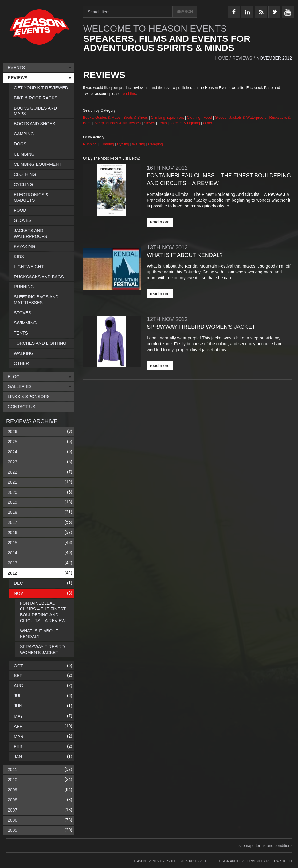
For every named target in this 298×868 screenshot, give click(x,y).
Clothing (194, 118)
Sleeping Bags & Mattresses (118, 123)
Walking (139, 144)
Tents (163, 123)
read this (129, 94)
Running (90, 144)
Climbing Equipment (167, 118)
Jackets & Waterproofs (248, 118)
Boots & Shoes (136, 118)
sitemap (246, 845)
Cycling (124, 144)
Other (208, 123)
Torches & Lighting (185, 123)
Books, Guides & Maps (102, 118)
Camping (155, 144)
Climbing (108, 144)
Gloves (220, 118)
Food (208, 118)
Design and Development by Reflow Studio (255, 861)
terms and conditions (274, 845)
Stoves (150, 123)
